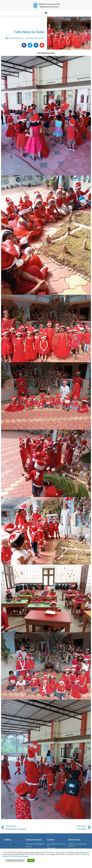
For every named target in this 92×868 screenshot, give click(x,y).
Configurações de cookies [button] (15, 860)
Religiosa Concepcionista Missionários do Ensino (49, 6)
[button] (46, 13)
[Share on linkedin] (36, 45)
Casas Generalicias (15, 38)
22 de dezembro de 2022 (35, 38)
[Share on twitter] (30, 45)
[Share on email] (42, 45)
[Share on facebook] (24, 45)
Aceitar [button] (31, 860)
